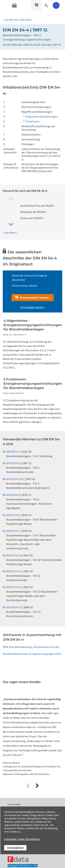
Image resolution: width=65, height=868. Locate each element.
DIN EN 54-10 (12, 555)
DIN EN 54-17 (12, 607)
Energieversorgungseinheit (45, 654)
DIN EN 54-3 (11, 495)
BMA (5, 647)
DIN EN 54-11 (12, 571)
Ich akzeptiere (15, 848)
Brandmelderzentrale (46, 647)
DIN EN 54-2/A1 (13, 479)
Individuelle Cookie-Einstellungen (22, 839)
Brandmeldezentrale (15, 654)
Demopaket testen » (33, 307)
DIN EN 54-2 (11, 463)
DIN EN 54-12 (12, 587)
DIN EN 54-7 (11, 531)
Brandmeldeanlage (21, 647)
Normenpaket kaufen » (33, 297)
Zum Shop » (10, 233)
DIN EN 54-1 (11, 452)
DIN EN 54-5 (11, 515)
